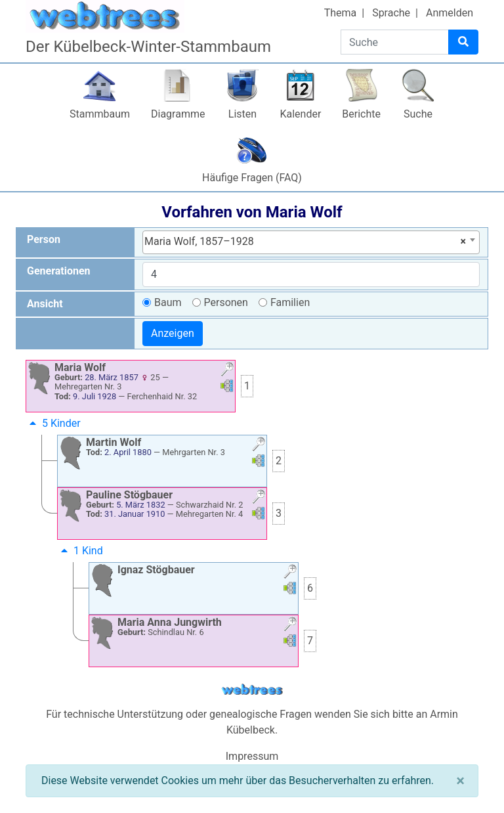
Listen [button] (242, 114)
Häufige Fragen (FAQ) (252, 178)
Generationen (59, 271)
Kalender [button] (300, 114)
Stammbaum (100, 114)
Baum (168, 302)
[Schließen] (460, 781)
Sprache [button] (391, 13)
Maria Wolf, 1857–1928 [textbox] (305, 242)
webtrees (252, 690)
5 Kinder (53, 423)
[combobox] (311, 242)
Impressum (252, 756)
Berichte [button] (361, 114)
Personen (226, 302)
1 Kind (80, 551)
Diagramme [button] (178, 114)
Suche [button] (418, 114)
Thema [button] (341, 13)
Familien (290, 302)
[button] (227, 371)
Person (44, 239)
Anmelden (450, 13)
